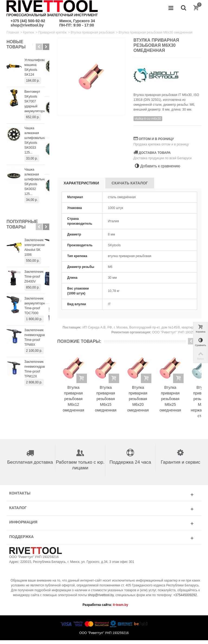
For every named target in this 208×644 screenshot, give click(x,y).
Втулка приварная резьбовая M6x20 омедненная (147, 403)
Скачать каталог (130, 183)
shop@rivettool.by (27, 25)
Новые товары (16, 44)
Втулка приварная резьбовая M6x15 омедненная (111, 403)
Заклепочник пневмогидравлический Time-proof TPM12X (37, 345)
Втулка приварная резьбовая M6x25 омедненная (182, 403)
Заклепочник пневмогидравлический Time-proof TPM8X (37, 313)
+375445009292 (185, 599)
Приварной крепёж (52, 32)
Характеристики (81, 183)
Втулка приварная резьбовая (93, 32)
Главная (13, 32)
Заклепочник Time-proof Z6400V (34, 252)
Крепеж (29, 32)
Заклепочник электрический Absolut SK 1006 (36, 225)
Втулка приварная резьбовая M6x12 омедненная (75, 403)
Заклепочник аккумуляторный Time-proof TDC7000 (37, 281)
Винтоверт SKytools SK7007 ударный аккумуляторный (37, 97)
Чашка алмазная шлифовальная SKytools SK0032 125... (36, 170)
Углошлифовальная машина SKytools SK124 (37, 65)
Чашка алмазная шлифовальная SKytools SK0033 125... (36, 133)
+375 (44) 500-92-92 (28, 21)
